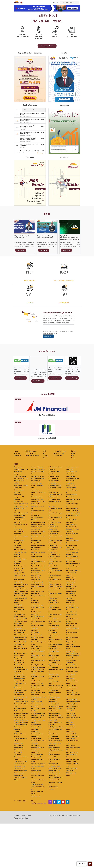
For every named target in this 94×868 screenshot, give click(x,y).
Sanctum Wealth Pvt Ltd (72, 511)
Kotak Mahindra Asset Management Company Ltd (55, 488)
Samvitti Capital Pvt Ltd (72, 508)
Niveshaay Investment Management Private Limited (54, 676)
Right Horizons (70, 483)
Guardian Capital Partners (38, 686)
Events (73, 451)
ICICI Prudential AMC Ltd (38, 715)
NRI (44, 458)
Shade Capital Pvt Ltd (71, 527)
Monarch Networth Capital (56, 587)
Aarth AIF (17, 483)
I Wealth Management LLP (38, 713)
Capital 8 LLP (18, 732)
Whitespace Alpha (71, 761)
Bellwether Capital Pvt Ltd (21, 702)
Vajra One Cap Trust (71, 686)
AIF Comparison (31, 453)
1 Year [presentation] (26, 110)
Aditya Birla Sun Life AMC (21, 513)
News (73, 458)
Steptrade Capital (70, 593)
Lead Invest (52, 506)
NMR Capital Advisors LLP (56, 686)
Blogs (47, 214)
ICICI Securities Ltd (36, 718)
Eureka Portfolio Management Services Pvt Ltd (38, 596)
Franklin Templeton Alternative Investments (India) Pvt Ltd (38, 637)
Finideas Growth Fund (37, 605)
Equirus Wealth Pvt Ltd (37, 584)
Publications (58, 456)
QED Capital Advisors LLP (55, 778)
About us (17, 453)
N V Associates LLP (54, 619)
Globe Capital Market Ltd (38, 665)
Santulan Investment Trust (73, 513)
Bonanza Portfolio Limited (21, 713)
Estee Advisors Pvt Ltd (37, 591)
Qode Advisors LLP (54, 780)
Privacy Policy (27, 816)
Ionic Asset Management (38, 764)
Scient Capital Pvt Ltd (71, 520)
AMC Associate (59, 453)
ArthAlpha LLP (18, 605)
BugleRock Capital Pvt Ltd (21, 722)
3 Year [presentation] (34, 110)
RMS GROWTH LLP (71, 485)
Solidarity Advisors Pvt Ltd (73, 570)
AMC (44, 451)
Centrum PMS (18, 755)
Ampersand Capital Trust (21, 591)
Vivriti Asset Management (73, 718)
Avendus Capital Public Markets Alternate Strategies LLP (20, 656)
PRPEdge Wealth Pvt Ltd (55, 768)
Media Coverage (47, 351)
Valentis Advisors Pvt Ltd (72, 692)
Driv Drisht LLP (35, 515)
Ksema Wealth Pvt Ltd (54, 492)
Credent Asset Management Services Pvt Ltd (38, 492)
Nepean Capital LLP (54, 649)
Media (73, 453)
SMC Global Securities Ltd (73, 564)
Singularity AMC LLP (71, 554)
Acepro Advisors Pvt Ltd (21, 506)
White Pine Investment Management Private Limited (72, 755)
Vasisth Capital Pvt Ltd (72, 715)
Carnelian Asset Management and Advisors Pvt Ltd (19, 745)
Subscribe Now (48, 336)
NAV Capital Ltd (53, 633)
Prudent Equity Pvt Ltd (54, 771)
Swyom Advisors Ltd (71, 612)
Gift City (45, 456)
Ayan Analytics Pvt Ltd (20, 676)
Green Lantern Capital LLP (38, 667)
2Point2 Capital (18, 467)
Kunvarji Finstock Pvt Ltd (55, 495)
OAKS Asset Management (56, 706)
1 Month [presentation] (18, 110)
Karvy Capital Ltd (36, 796)
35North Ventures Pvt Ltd (21, 469)
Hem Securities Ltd (36, 702)
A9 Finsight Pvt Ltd (19, 481)
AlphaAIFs (17, 557)
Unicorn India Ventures (72, 672)
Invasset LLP (35, 743)
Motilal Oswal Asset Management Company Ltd (55, 610)
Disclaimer (17, 816)
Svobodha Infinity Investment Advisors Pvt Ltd (72, 607)
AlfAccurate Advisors (20, 550)
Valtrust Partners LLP (71, 699)
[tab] (18, 110)
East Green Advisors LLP (38, 524)
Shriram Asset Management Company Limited (72, 541)
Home (16, 451)
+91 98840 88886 (21, 801)
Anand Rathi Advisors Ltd (21, 593)
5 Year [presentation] (42, 110)
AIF (44, 453)
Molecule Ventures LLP (55, 584)
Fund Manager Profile (32, 456)
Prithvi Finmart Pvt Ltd (54, 748)
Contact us (18, 456)
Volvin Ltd (68, 720)
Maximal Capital (53, 550)
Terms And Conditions (21, 818)
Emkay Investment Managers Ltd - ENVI (30, 151)
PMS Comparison (31, 451)
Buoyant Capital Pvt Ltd (20, 725)
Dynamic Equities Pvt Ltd (38, 522)
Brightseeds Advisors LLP (21, 720)
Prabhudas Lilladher (54, 738)
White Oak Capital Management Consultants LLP (73, 748)
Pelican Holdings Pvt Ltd (55, 722)
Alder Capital (18, 547)
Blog (73, 456)
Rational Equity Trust (71, 472)
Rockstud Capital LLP (71, 488)
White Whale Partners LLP (73, 759)
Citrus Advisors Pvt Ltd (20, 761)
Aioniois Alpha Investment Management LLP (21, 536)
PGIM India (51, 725)
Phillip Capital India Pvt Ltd (56, 727)
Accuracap (17, 499)
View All (40, 153)
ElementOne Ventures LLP (38, 545)
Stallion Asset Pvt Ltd (71, 587)
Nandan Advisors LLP (54, 626)
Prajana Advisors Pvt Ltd (55, 741)
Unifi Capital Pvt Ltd (71, 674)
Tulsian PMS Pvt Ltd (71, 660)
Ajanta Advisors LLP (20, 541)
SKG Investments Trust (72, 557)
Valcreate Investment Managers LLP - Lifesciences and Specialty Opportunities (29, 127)
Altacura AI (17, 564)
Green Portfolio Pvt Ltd (37, 669)
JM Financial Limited (37, 784)
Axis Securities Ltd (19, 674)
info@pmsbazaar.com (39, 803)
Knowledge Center (60, 451)
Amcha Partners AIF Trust (21, 584)
